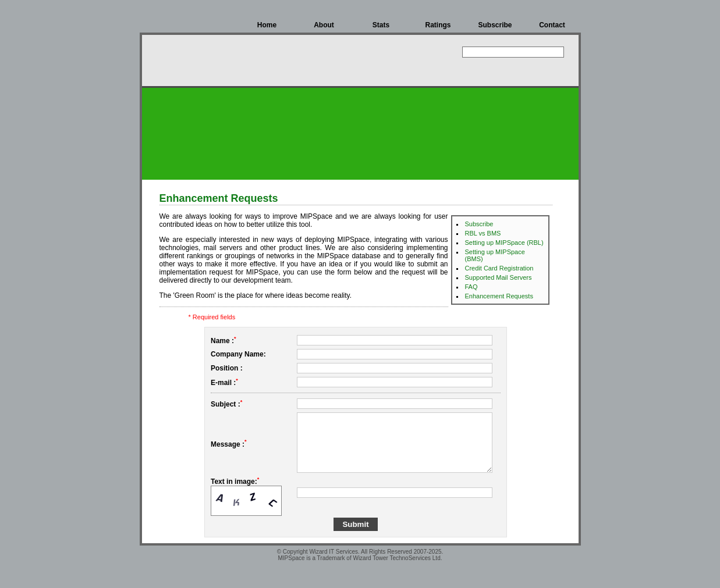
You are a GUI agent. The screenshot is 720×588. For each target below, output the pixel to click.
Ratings (438, 25)
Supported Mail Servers (499, 277)
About (324, 25)
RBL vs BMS (483, 233)
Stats (381, 25)
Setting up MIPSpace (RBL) (504, 243)
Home (267, 25)
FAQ (471, 287)
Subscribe (495, 25)
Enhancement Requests (499, 296)
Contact (552, 25)
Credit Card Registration (499, 268)
